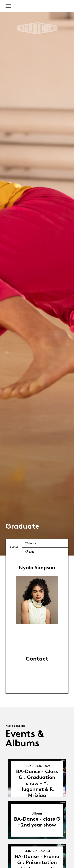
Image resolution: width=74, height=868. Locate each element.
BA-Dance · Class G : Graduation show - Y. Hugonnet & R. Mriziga (37, 783)
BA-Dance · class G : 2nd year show (37, 822)
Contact (37, 659)
